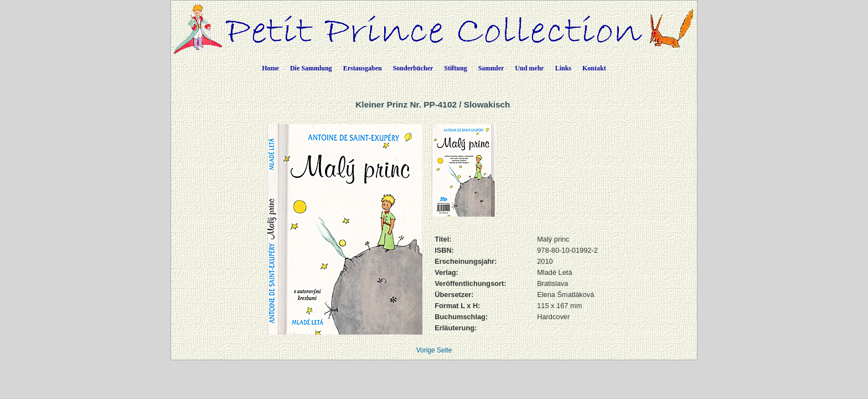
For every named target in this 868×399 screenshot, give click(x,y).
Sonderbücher (413, 68)
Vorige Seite (434, 350)
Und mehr (529, 68)
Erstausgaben (363, 68)
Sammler (491, 68)
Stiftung (455, 68)
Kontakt (594, 68)
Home (270, 68)
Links (563, 68)
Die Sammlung (311, 68)
